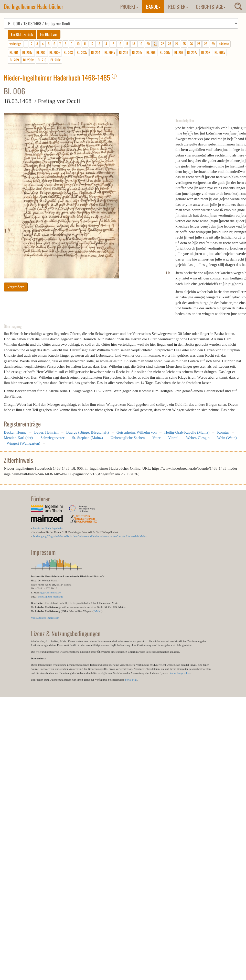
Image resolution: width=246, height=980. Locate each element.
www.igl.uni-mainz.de (50, 596)
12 (92, 44)
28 (206, 44)
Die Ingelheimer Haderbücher (34, 6)
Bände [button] (153, 6)
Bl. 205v (137, 52)
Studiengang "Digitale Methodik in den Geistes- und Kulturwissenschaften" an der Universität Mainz (90, 536)
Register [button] (178, 6)
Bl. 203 (68, 52)
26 (191, 44)
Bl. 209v (28, 60)
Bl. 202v (55, 52)
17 (127, 44)
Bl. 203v (82, 52)
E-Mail (97, 611)
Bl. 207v (192, 52)
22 (162, 44)
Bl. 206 (151, 52)
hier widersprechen (179, 673)
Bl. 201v (27, 52)
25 (184, 44)
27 (199, 44)
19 (141, 44)
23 (169, 44)
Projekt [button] (129, 6)
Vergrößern (16, 287)
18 (134, 44)
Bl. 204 (96, 52)
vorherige (15, 44)
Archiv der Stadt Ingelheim (48, 528)
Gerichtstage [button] (211, 6)
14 (106, 44)
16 (120, 44)
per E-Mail (131, 680)
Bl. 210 (42, 60)
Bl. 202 (41, 52)
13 (99, 44)
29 (213, 44)
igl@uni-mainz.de (50, 592)
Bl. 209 (14, 60)
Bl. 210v (55, 60)
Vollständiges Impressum (45, 618)
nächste (224, 44)
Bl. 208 (206, 52)
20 (148, 44)
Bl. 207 (179, 52)
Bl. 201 (14, 52)
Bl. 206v (165, 52)
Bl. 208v (220, 52)
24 (177, 44)
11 (85, 44)
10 (78, 44)
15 (113, 44)
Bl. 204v (110, 52)
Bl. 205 (124, 52)
